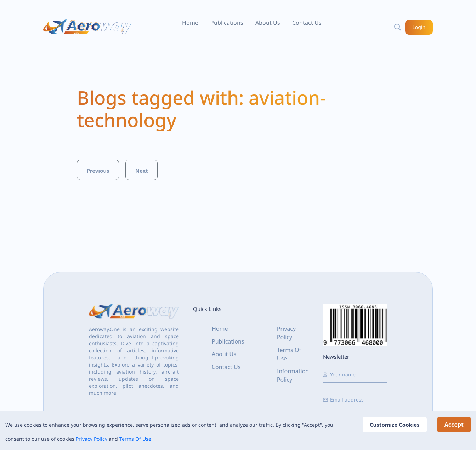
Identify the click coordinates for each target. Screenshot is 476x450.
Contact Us (307, 23)
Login (419, 27)
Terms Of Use (135, 439)
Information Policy (293, 375)
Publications (227, 23)
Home (190, 23)
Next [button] (142, 171)
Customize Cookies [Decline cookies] (395, 425)
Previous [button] (98, 171)
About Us (268, 23)
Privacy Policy (92, 439)
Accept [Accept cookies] (454, 425)
